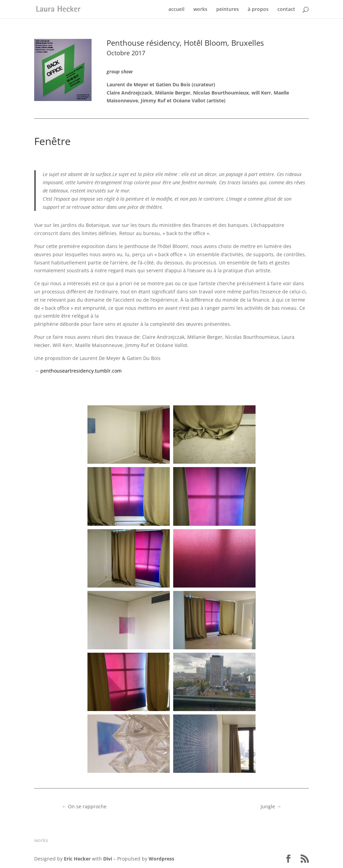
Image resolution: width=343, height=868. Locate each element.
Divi (108, 859)
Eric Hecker (77, 859)
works (200, 10)
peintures (228, 10)
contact (286, 10)
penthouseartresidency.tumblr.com (81, 371)
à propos (258, 10)
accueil (176, 10)
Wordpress (161, 859)
